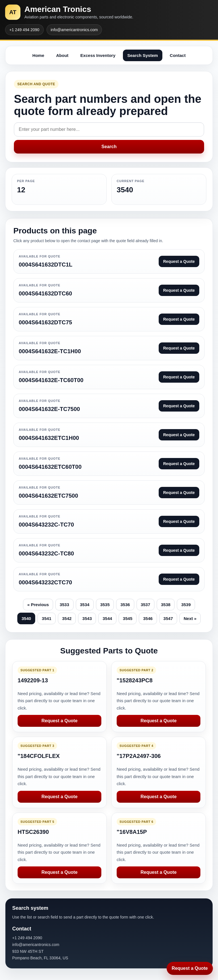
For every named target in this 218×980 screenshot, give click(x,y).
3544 (107, 618)
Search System (143, 55)
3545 (128, 618)
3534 (85, 605)
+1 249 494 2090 (24, 30)
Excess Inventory (98, 55)
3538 (166, 605)
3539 (186, 605)
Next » (190, 618)
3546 (148, 618)
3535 (105, 605)
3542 (67, 618)
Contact (178, 55)
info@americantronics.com (74, 30)
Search (109, 147)
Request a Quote (59, 721)
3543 (87, 618)
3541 (46, 618)
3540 (26, 618)
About (62, 55)
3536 (125, 605)
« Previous (38, 605)
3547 (168, 618)
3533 (64, 605)
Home (38, 55)
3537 (145, 605)
